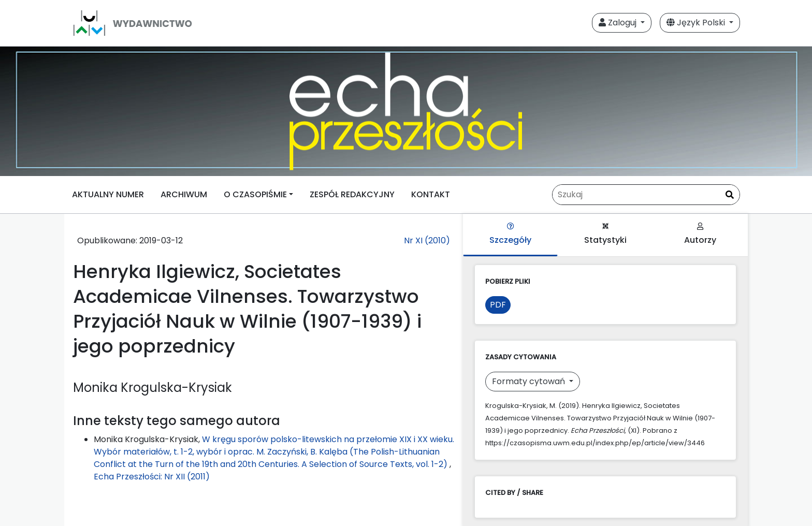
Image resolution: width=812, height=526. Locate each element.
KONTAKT (431, 194)
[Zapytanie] (646, 195)
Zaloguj (619, 23)
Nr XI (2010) (427, 240)
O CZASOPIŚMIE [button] (255, 194)
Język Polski (697, 23)
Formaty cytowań (530, 381)
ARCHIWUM (184, 194)
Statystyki (605, 234)
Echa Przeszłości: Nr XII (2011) (152, 477)
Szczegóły (510, 234)
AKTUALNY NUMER (108, 194)
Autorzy (700, 234)
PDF (498, 305)
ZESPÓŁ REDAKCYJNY (352, 194)
